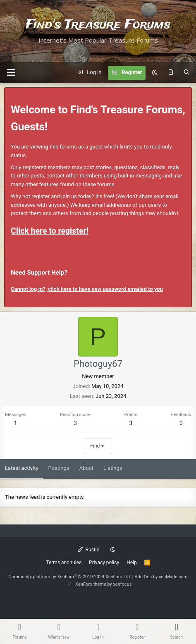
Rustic (88, 550)
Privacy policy (104, 563)
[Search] (187, 73)
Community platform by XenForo (70, 577)
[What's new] (171, 73)
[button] (11, 73)
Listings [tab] (113, 468)
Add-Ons (143, 577)
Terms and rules (64, 563)
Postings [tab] (59, 468)
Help (132, 563)
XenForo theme (91, 584)
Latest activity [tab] (22, 468)
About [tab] (86, 468)
